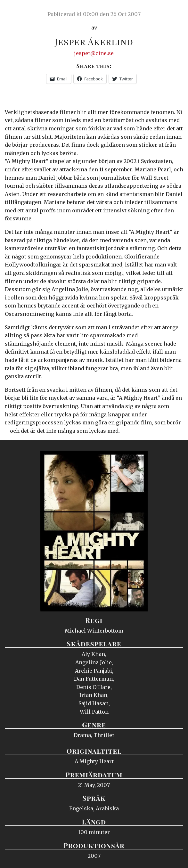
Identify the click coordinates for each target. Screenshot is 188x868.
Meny (175, 11)
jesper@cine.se (94, 53)
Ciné (20, 11)
